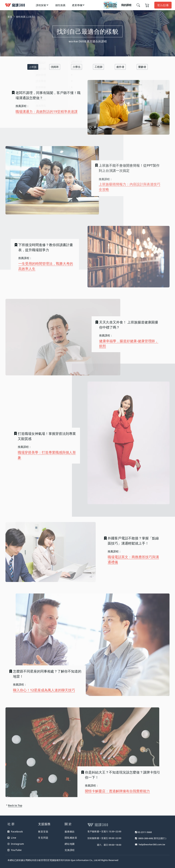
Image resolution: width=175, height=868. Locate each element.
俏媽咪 (55, 67)
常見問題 (43, 838)
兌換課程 (70, 850)
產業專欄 (77, 5)
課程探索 (41, 5)
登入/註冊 (163, 5)
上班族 (33, 67)
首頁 (10, 17)
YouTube (15, 850)
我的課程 (126, 5)
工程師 (98, 67)
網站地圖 (70, 844)
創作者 (120, 67)
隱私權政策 (71, 838)
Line (12, 838)
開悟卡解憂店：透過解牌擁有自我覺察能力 (117, 789)
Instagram (16, 844)
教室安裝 (43, 832)
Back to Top (14, 805)
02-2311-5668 (145, 832)
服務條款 (70, 832)
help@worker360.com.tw (152, 844)
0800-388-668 (145, 838)
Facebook (15, 832)
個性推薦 (60, 5)
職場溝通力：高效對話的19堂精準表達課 (47, 111)
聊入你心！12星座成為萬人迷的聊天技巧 (44, 688)
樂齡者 (142, 67)
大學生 (77, 67)
